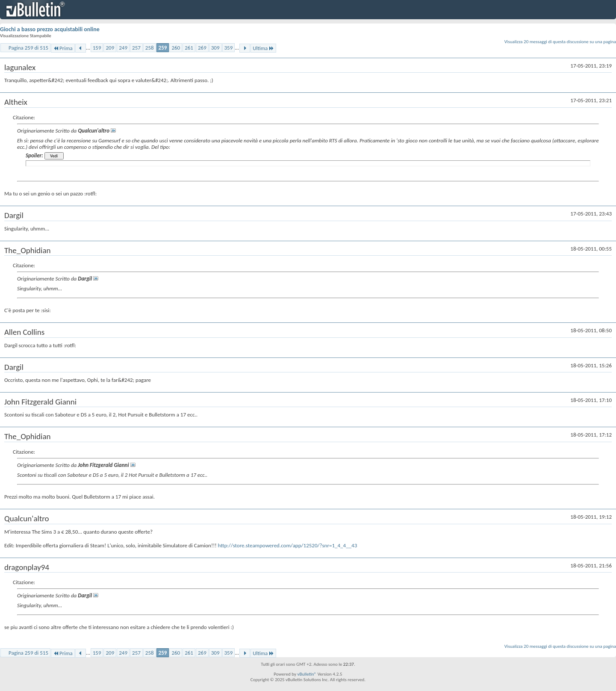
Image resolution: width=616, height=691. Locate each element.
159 (97, 48)
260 (176, 48)
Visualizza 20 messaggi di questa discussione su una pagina (560, 42)
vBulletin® (307, 674)
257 (136, 48)
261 (189, 48)
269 (202, 48)
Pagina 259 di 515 (28, 48)
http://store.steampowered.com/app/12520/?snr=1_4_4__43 (288, 545)
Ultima (263, 48)
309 (215, 48)
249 (123, 48)
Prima (63, 48)
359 (229, 48)
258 (150, 48)
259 (163, 48)
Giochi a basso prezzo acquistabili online (50, 29)
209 (110, 48)
